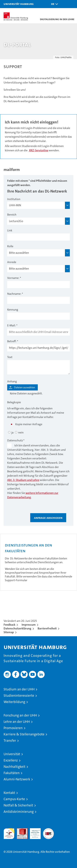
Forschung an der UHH (20, 715)
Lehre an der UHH (17, 722)
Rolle (10, 246)
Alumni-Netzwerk (17, 779)
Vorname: (13, 278)
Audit (20, 830)
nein (21, 432)
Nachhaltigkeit (14, 767)
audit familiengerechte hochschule (9, 834)
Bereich (12, 215)
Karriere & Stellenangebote (24, 734)
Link (10, 230)
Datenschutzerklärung (17, 628)
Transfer (10, 741)
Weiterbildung (14, 702)
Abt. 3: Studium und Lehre (23, 480)
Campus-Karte (14, 799)
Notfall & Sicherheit (18, 805)
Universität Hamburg (19, 4)
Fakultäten (12, 773)
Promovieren (13, 728)
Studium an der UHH (19, 689)
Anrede (12, 262)
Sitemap (9, 632)
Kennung (13, 310)
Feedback (9, 625)
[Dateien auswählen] (22, 387)
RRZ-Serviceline (38, 150)
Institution (14, 199)
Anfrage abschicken (48, 518)
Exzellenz (11, 760)
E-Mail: (12, 325)
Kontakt (9, 793)
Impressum (29, 625)
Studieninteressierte (19, 696)
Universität (12, 754)
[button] (54, 4)
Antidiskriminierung (19, 812)
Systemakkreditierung (48, 830)
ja (12, 432)
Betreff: (12, 341)
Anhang (12, 381)
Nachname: (14, 294)
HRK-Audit (33, 832)
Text (10, 357)
